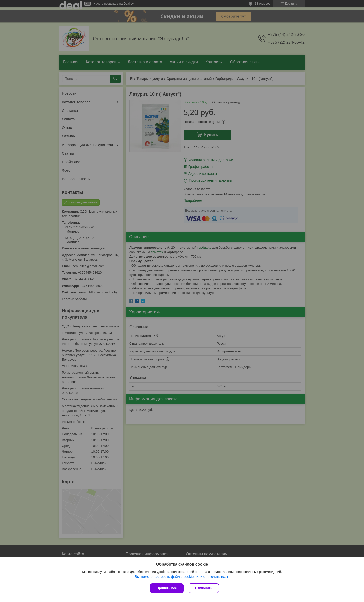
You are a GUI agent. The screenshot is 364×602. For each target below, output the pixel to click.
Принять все (167, 588)
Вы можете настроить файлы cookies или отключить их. (180, 577)
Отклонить (204, 588)
